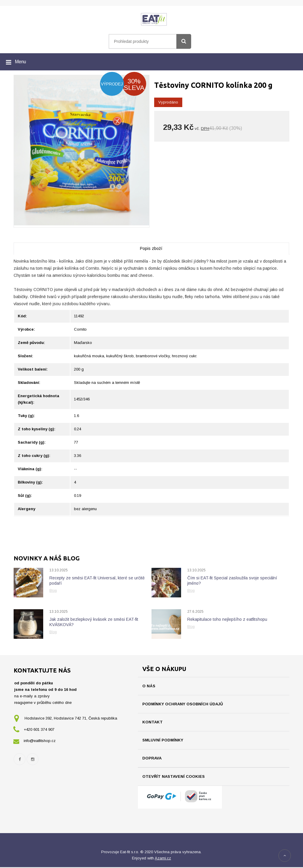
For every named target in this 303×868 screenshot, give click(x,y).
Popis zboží (151, 248)
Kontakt (153, 722)
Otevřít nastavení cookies (174, 776)
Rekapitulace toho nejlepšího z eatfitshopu (227, 619)
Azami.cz (163, 859)
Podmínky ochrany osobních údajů (183, 704)
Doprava (152, 758)
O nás (149, 686)
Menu (20, 62)
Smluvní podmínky (163, 740)
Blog (53, 591)
